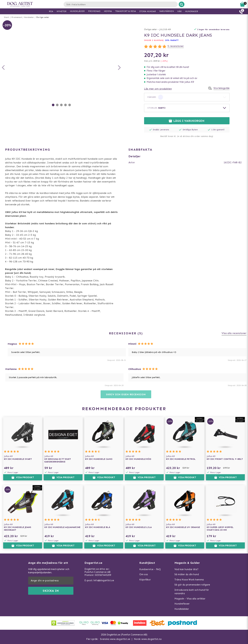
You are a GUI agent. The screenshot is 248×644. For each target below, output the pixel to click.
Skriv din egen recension (126, 394)
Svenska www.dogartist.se (115, 639)
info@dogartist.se (104, 580)
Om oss (144, 574)
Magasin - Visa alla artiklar (190, 599)
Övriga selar (43, 17)
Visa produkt (23, 477)
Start (7, 17)
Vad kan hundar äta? (186, 569)
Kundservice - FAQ (150, 569)
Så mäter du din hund (187, 574)
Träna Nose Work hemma (189, 580)
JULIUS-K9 (165, 29)
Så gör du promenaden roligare (192, 585)
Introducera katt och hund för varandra (192, 592)
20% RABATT (172, 40)
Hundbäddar (182, 609)
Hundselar (29, 17)
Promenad (17, 17)
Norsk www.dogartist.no (148, 639)
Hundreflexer (182, 604)
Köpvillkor (145, 580)
